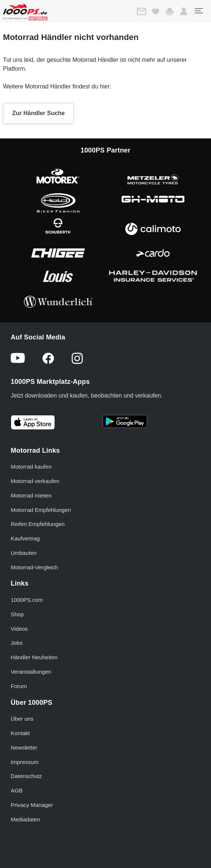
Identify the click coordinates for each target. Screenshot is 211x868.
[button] (184, 11)
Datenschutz (26, 776)
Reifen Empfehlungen (38, 524)
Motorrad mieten (31, 495)
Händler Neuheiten (34, 657)
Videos (19, 629)
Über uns (22, 719)
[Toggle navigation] (198, 11)
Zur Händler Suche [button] (38, 113)
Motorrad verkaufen (35, 481)
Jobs (17, 643)
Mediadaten (25, 819)
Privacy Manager (32, 805)
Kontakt (20, 733)
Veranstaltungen (31, 672)
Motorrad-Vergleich (34, 567)
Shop (17, 614)
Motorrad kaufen (31, 467)
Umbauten (24, 553)
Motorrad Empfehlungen (41, 510)
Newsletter (24, 748)
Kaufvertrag (25, 538)
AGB (17, 790)
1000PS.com (27, 600)
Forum (19, 686)
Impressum (25, 762)
